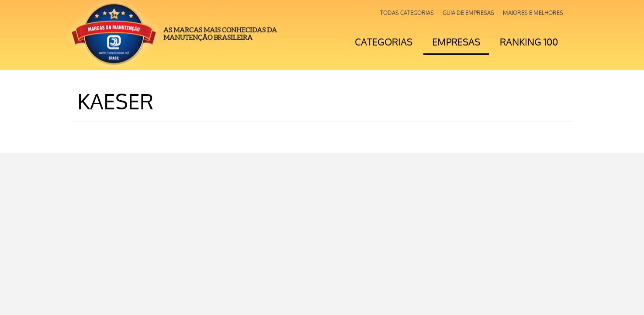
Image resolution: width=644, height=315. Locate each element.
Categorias (384, 42)
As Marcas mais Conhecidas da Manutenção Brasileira (220, 34)
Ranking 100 (529, 42)
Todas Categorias (407, 13)
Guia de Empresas (468, 13)
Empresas (456, 42)
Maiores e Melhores (533, 13)
